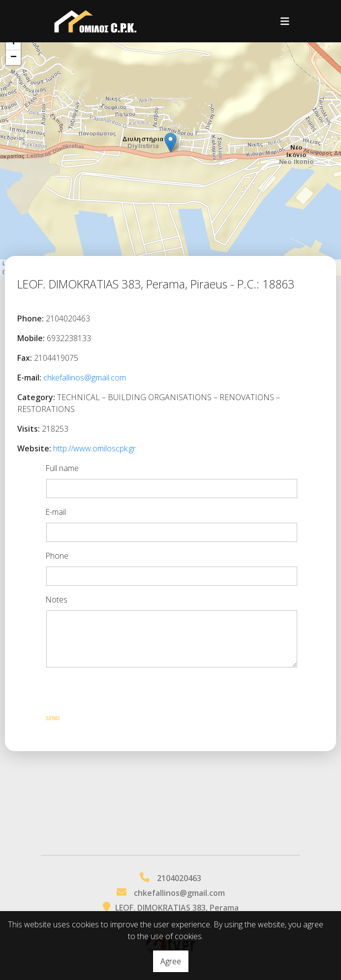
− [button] (14, 58)
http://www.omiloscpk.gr (94, 448)
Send (53, 718)
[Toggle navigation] (285, 21)
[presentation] (120, 693)
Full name (62, 468)
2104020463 (179, 878)
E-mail (56, 512)
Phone (57, 556)
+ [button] (14, 43)
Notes (56, 600)
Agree (171, 961)
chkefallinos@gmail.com (85, 378)
